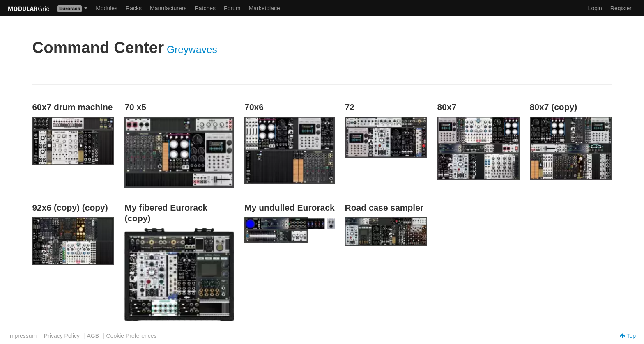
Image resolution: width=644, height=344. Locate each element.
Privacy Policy (62, 336)
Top (628, 336)
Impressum (22, 336)
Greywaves (192, 49)
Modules (107, 8)
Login (595, 8)
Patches (205, 8)
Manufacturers (168, 8)
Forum (232, 8)
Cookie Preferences (132, 336)
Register (621, 8)
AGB (93, 336)
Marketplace (264, 8)
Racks (134, 8)
